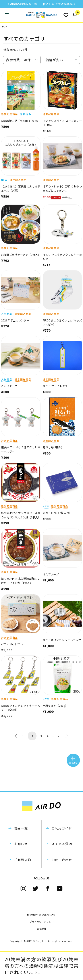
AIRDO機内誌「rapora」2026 (19, 121)
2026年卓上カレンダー (15, 320)
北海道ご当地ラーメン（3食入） (21, 255)
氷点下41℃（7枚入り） (57, 513)
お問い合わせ (62, 860)
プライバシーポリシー (42, 922)
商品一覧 (21, 828)
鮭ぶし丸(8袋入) (53, 447)
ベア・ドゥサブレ (12, 644)
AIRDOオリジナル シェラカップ (62, 640)
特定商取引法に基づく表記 (42, 915)
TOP (4, 26)
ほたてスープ (51, 574)
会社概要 (42, 928)
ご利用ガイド (62, 828)
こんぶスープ (9, 386)
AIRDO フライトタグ (55, 386)
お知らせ (21, 844)
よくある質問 (62, 844)
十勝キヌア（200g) (55, 706)
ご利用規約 (23, 860)
